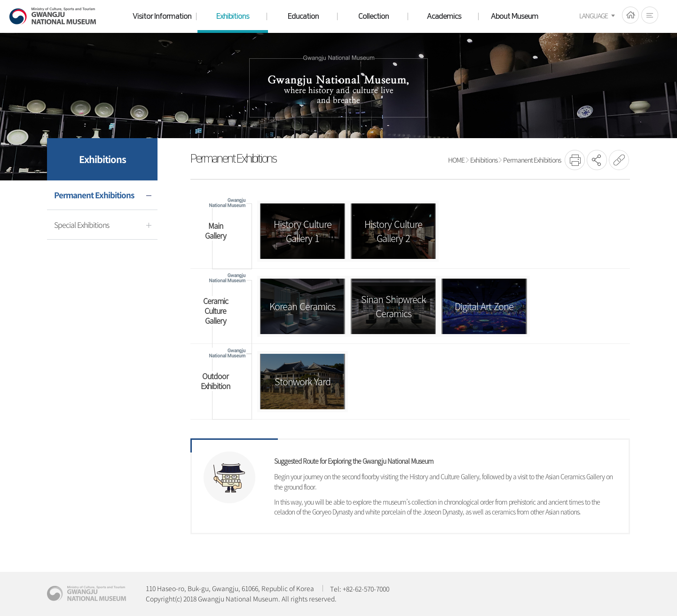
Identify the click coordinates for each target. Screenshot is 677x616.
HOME (630, 15)
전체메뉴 (650, 15)
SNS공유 (597, 160)
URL (619, 160)
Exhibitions (484, 160)
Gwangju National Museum (53, 16)
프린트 (575, 160)
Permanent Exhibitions (532, 160)
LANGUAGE (594, 16)
